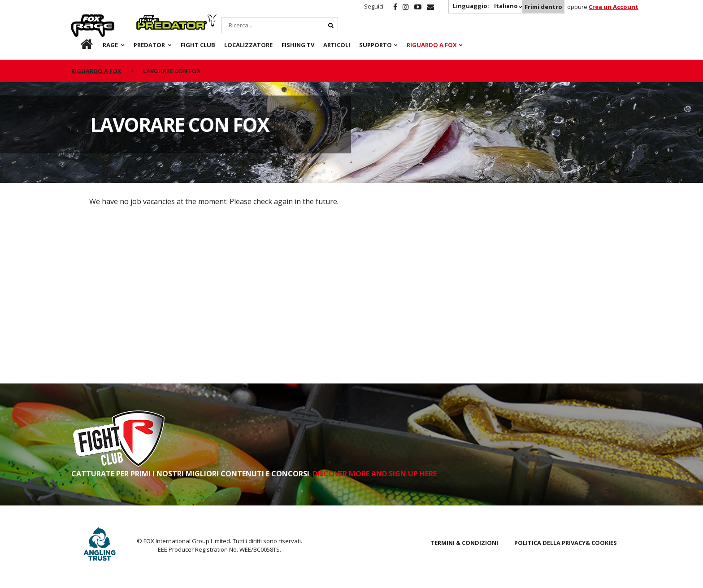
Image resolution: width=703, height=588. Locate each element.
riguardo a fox (96, 71)
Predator (151, 19)
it (78, 45)
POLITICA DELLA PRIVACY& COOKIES (566, 543)
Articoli (337, 45)
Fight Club (198, 45)
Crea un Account (614, 7)
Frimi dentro (543, 7)
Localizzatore (248, 45)
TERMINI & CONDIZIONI (464, 543)
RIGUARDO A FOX (432, 45)
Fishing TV (298, 45)
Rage (80, 19)
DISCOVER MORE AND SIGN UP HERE (375, 474)
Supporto (375, 45)
